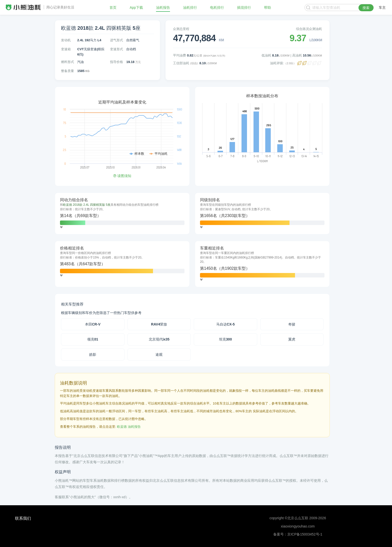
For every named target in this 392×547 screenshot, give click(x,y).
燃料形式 (67, 62)
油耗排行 (190, 7)
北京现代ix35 (159, 339)
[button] (61, 227)
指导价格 (116, 62)
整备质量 (67, 71)
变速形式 (116, 49)
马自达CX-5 (225, 324)
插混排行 (244, 7)
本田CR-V (93, 324)
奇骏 (292, 324)
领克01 (93, 339)
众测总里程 (181, 29)
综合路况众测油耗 (309, 29)
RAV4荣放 (159, 324)
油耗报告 (163, 7)
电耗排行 (217, 7)
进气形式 (116, 40)
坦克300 (225, 339)
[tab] (122, 213)
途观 (159, 354)
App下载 (136, 7)
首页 (113, 7)
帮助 (267, 7)
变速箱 (66, 49)
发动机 (66, 40)
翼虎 (292, 339)
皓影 (93, 354)
